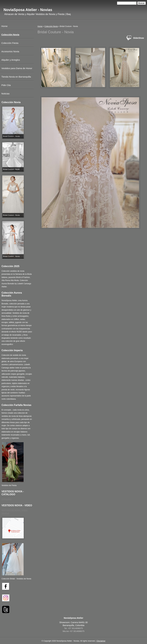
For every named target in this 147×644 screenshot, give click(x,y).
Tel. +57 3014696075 (73, 628)
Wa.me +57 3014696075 (73, 631)
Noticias (5, 94)
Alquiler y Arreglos (11, 60)
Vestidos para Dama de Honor (17, 68)
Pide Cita (6, 85)
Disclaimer (101, 641)
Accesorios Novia (10, 51)
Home (40, 26)
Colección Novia (51, 26)
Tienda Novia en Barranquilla (16, 77)
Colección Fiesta (10, 43)
